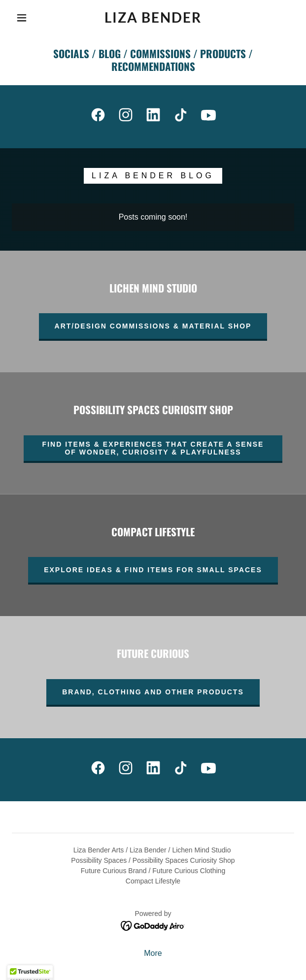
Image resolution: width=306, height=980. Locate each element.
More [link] (153, 953)
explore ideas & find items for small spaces (153, 570)
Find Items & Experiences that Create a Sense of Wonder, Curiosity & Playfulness (153, 448)
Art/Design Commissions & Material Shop (153, 326)
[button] (26, 18)
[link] (153, 18)
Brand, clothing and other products (153, 692)
